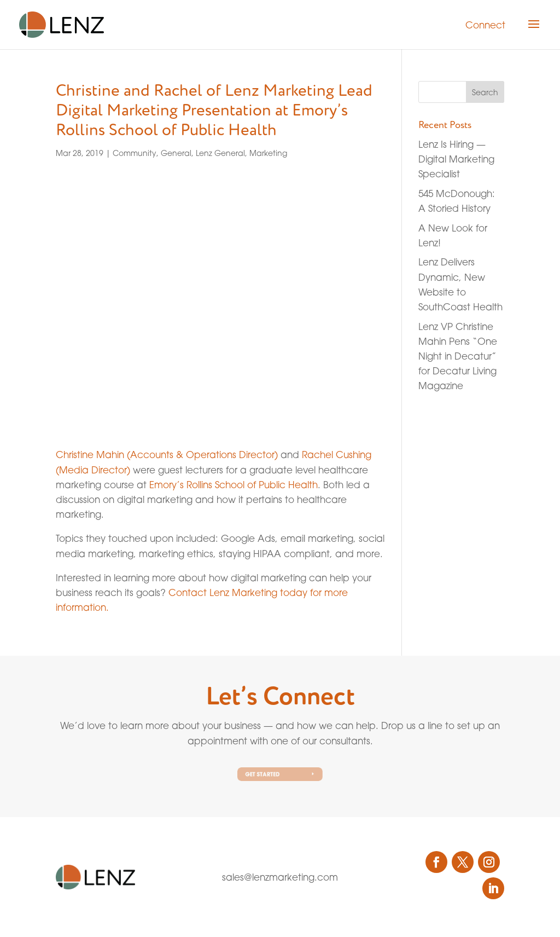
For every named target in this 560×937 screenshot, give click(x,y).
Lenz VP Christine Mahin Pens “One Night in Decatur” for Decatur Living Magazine (458, 356)
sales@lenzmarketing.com (280, 877)
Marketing (268, 153)
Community (135, 153)
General (176, 153)
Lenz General (220, 153)
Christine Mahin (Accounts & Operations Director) (167, 455)
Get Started (266, 774)
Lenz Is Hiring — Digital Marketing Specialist (456, 159)
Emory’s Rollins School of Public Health (234, 485)
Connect (485, 25)
